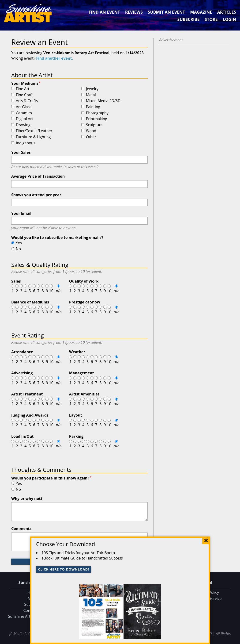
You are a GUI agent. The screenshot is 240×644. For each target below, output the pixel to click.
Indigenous (26, 143)
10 (51, 291)
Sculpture (94, 125)
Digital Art (25, 119)
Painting (93, 107)
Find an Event (104, 12)
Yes (19, 243)
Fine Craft (24, 95)
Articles (227, 12)
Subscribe (189, 19)
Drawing (23, 125)
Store (211, 19)
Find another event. (54, 58)
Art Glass (24, 107)
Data (234, 639)
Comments (21, 529)
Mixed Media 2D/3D (103, 101)
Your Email (21, 213)
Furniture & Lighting (33, 137)
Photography (97, 113)
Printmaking (97, 119)
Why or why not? (27, 498)
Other (91, 137)
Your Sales (21, 152)
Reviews (134, 12)
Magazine (201, 12)
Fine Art (23, 89)
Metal (91, 95)
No (18, 249)
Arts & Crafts (27, 101)
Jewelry (92, 89)
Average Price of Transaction (38, 176)
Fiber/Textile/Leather (34, 131)
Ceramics (24, 113)
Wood (91, 131)
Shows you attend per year (36, 195)
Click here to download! (64, 569)
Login (229, 19)
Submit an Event (167, 12)
